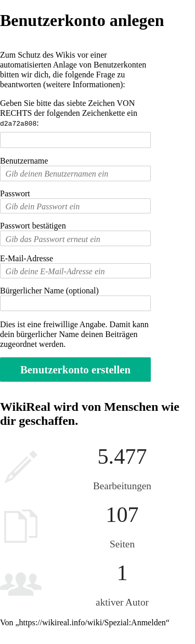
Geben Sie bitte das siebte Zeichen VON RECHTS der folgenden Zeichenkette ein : (69, 113)
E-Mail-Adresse (27, 258)
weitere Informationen (83, 84)
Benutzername (24, 160)
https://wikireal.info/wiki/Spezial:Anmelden (93, 622)
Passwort (15, 193)
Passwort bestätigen (33, 225)
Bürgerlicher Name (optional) (49, 290)
